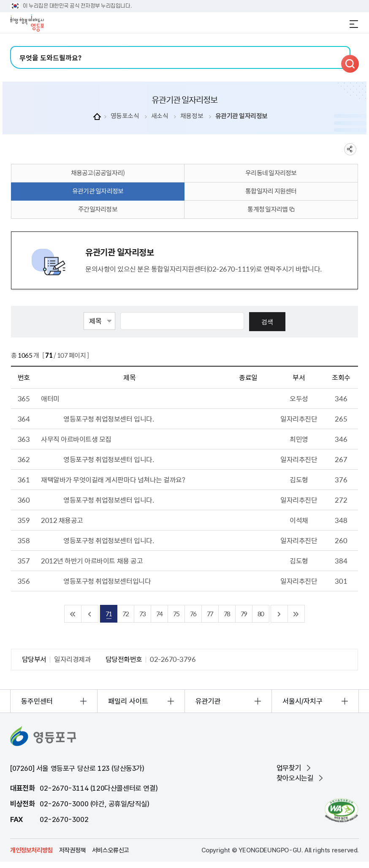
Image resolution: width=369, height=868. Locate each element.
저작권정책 (72, 850)
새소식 (160, 116)
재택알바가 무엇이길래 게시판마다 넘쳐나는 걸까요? (113, 479)
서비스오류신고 (111, 850)
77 (210, 614)
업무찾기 (289, 768)
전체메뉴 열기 (354, 24)
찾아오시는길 (295, 778)
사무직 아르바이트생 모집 (76, 439)
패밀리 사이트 (128, 701)
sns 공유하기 (350, 149)
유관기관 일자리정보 (241, 116)
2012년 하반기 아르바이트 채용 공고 (92, 561)
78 (227, 614)
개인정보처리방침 (31, 850)
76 (193, 614)
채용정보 (192, 116)
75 (176, 614)
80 (260, 614)
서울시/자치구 (303, 701)
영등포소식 (125, 116)
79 (244, 614)
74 (159, 614)
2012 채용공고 (62, 520)
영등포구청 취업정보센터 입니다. (109, 419)
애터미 (50, 398)
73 (142, 614)
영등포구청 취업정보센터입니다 (107, 581)
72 (125, 614)
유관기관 (208, 701)
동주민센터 (37, 701)
